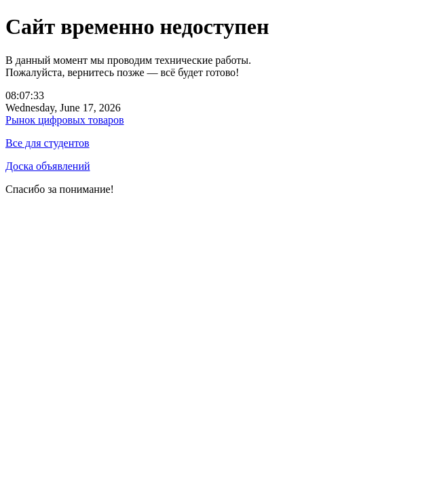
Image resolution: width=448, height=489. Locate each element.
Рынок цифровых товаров (65, 120)
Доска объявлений (48, 166)
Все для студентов (48, 143)
